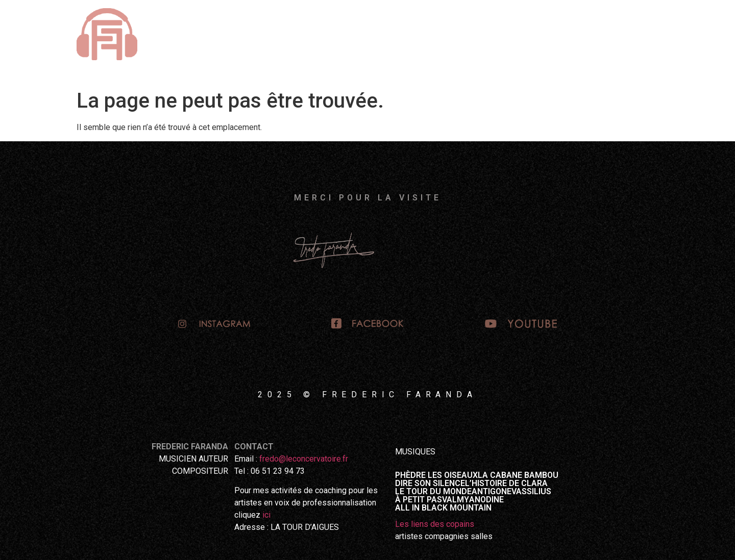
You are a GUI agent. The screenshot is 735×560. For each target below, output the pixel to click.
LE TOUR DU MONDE (433, 492)
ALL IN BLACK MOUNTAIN (443, 508)
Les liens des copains (435, 524)
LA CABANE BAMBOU (518, 475)
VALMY (456, 500)
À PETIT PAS (419, 500)
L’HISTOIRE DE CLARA (506, 483)
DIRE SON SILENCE (430, 483)
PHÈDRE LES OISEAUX (436, 475)
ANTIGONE (492, 492)
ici (266, 515)
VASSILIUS (531, 492)
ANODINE (486, 500)
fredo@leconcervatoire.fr (304, 459)
